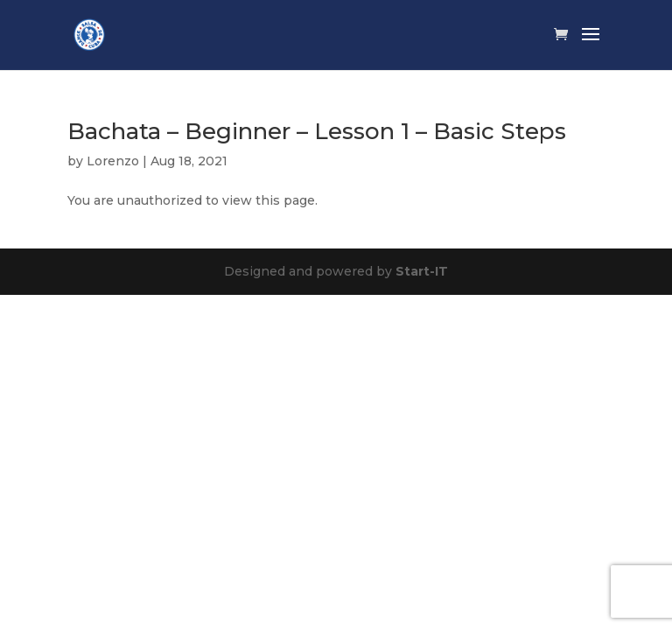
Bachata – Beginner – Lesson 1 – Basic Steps (317, 131)
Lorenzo (113, 161)
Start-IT (422, 271)
